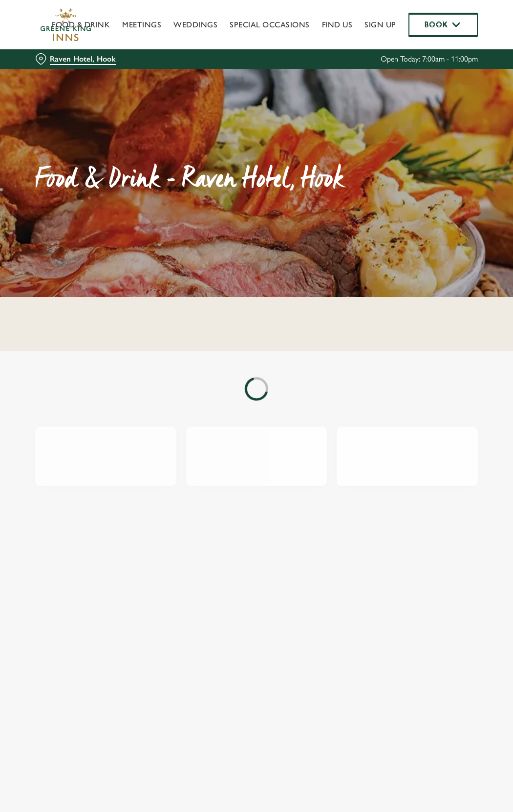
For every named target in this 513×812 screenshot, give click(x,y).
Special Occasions (270, 25)
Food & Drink (81, 25)
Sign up (380, 25)
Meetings (142, 25)
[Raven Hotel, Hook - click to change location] (75, 59)
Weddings (195, 25)
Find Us (337, 25)
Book (443, 24)
